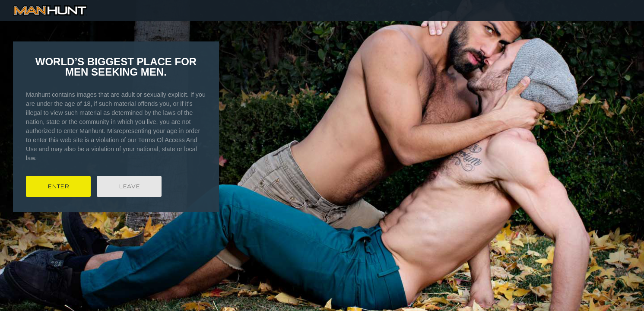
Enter (58, 186)
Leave (129, 186)
